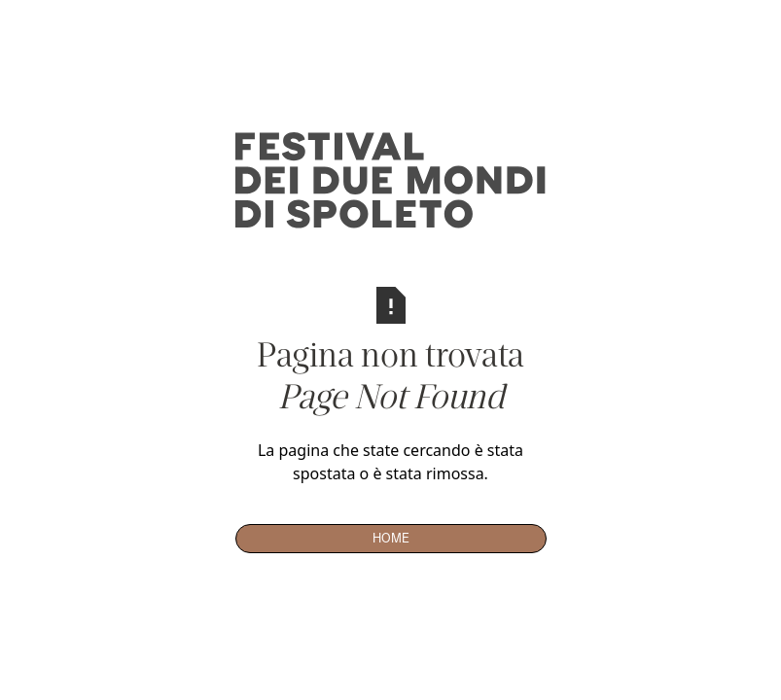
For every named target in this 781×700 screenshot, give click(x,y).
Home (391, 538)
